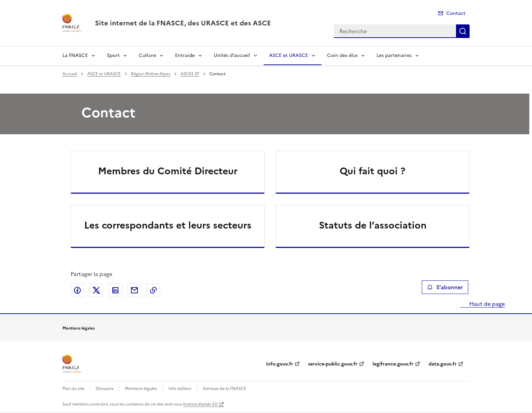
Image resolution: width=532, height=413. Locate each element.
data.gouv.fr (443, 364)
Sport (113, 55)
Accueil (70, 74)
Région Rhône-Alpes (151, 74)
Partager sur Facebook (77, 290)
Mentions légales (141, 389)
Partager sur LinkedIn (115, 290)
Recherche (463, 31)
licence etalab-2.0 (200, 404)
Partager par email (134, 290)
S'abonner (445, 287)
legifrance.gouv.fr (393, 364)
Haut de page (486, 304)
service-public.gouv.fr (333, 364)
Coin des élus (342, 55)
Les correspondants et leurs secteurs (168, 225)
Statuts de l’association (373, 225)
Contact (456, 13)
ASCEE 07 (190, 74)
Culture (147, 55)
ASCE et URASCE (289, 55)
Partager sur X (96, 290)
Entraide (185, 55)
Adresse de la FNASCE (225, 389)
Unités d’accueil (232, 55)
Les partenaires (394, 55)
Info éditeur (180, 389)
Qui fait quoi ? (373, 171)
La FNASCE (75, 55)
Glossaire (105, 389)
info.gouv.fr (280, 364)
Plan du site (73, 389)
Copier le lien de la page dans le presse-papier (153, 290)
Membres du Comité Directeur (168, 171)
